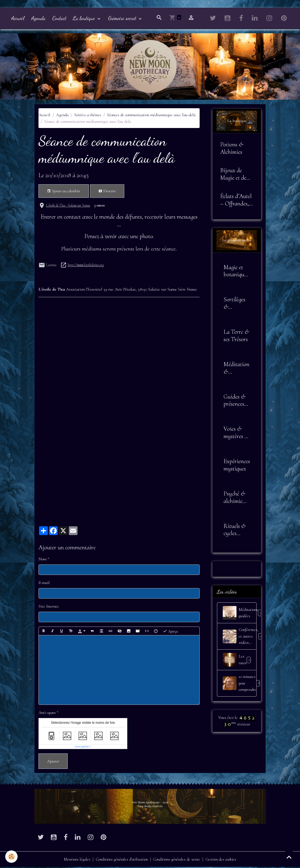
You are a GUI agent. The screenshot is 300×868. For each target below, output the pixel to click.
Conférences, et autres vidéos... (240, 638)
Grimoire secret (123, 19)
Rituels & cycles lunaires (235, 531)
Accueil (18, 19)
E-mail (44, 584)
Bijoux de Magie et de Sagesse (233, 175)
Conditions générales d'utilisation (122, 860)
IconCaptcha (82, 748)
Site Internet (49, 607)
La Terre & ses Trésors (236, 337)
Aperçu (170, 632)
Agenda (38, 19)
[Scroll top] (289, 857)
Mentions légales (75, 860)
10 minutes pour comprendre (240, 685)
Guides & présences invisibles (235, 402)
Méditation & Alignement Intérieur (236, 369)
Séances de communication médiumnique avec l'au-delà (151, 116)
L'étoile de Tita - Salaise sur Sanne (68, 206)
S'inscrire (107, 192)
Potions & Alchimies (232, 149)
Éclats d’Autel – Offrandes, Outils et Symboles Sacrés (236, 201)
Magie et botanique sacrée (235, 272)
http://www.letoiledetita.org (86, 266)
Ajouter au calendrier (64, 192)
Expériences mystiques (237, 466)
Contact (59, 19)
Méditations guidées (240, 614)
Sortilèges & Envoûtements (236, 304)
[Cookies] (12, 857)
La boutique (85, 19)
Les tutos (238, 661)
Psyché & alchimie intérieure (235, 499)
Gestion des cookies (223, 860)
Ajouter (53, 762)
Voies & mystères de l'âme (237, 434)
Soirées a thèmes (88, 116)
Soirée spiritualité (53, 278)
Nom (42, 560)
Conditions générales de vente (178, 860)
